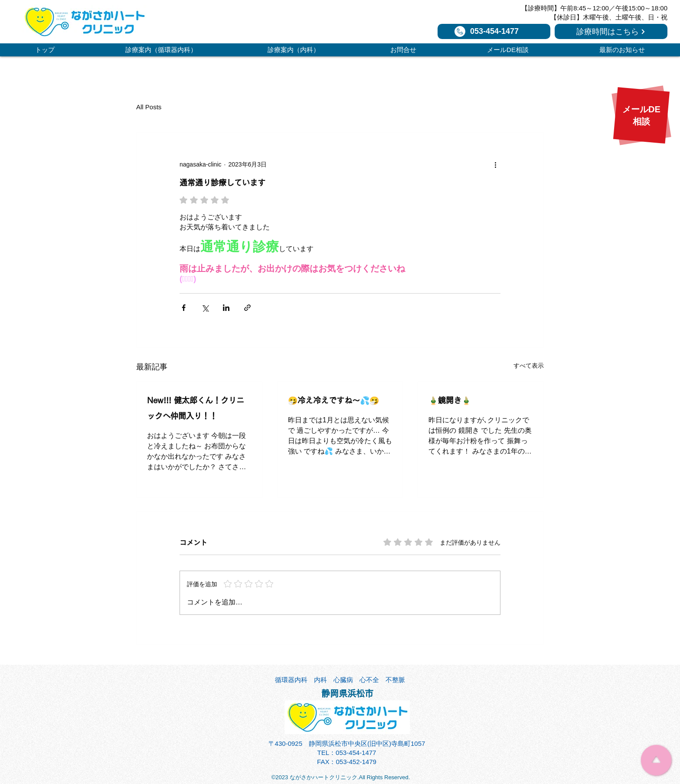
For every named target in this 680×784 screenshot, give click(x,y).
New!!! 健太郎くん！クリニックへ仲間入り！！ (196, 408)
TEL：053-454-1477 (347, 753)
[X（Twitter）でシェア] (205, 308)
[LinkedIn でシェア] (226, 308)
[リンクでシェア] (247, 308)
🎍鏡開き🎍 (450, 400)
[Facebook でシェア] (184, 308)
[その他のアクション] (495, 164)
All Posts (149, 107)
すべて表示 (529, 366)
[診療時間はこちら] (611, 31)
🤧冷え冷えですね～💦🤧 (333, 400)
